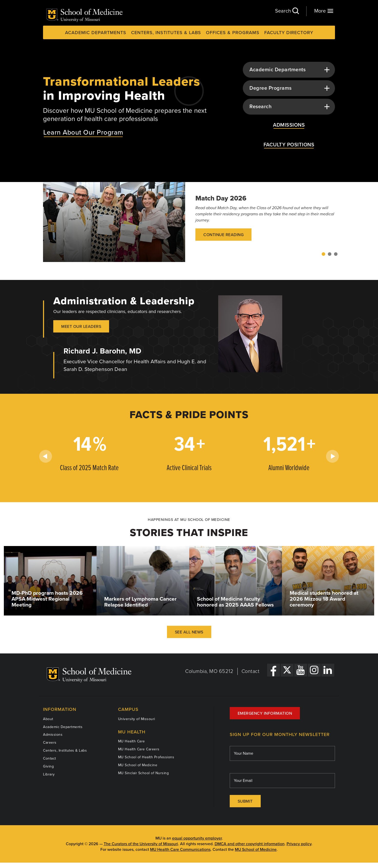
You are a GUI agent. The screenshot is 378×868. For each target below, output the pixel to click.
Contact (251, 671)
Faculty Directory (289, 33)
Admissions (53, 735)
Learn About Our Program (83, 132)
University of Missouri (137, 719)
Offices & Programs (233, 33)
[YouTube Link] (301, 670)
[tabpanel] (189, 222)
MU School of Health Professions (146, 757)
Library (49, 774)
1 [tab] (323, 254)
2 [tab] (330, 254)
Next (332, 456)
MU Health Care (132, 741)
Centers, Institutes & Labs (166, 33)
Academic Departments (96, 33)
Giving (48, 766)
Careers (50, 743)
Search (287, 11)
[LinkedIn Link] (328, 670)
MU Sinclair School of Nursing (144, 773)
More (324, 11)
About (48, 719)
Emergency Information (265, 713)
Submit (245, 801)
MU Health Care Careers (139, 749)
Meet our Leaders (81, 327)
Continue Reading (223, 235)
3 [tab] (336, 254)
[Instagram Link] (314, 670)
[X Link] (287, 670)
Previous (46, 456)
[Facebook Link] (274, 670)
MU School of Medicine (138, 765)
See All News (189, 632)
